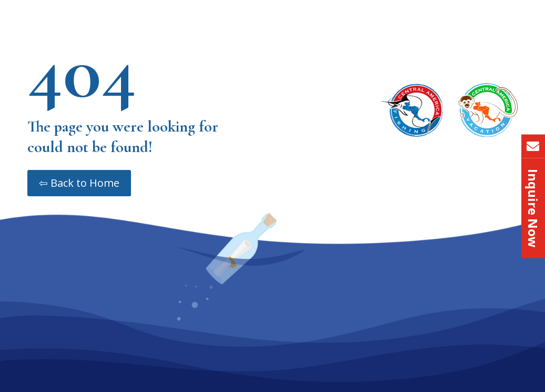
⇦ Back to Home (79, 183)
